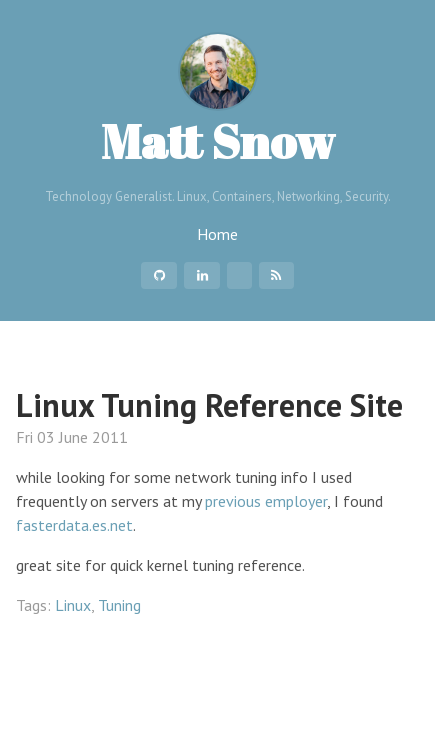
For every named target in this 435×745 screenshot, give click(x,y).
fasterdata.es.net (74, 525)
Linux (73, 605)
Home (217, 234)
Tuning (119, 605)
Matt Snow (218, 102)
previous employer (266, 501)
